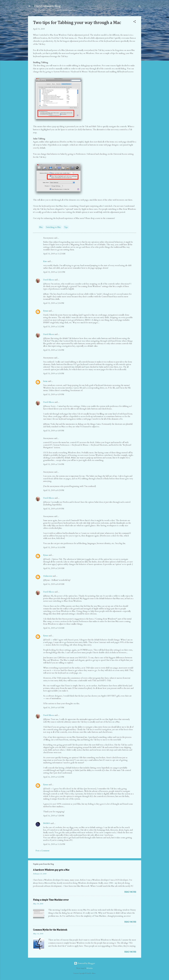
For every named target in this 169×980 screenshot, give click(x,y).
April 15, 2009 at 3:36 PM (54, 350)
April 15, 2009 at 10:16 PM (54, 547)
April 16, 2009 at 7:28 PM (54, 816)
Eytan (46, 311)
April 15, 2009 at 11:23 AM (54, 254)
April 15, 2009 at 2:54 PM (54, 303)
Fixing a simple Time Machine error (51, 900)
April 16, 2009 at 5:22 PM (54, 777)
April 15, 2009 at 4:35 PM (54, 374)
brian (45, 381)
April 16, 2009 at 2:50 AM (54, 568)
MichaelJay (90, 968)
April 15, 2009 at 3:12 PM (54, 327)
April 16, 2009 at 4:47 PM (54, 708)
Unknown (48, 576)
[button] (135, 22)
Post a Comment (42, 851)
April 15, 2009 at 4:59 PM (54, 431)
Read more (130, 892)
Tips (66, 227)
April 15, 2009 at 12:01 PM (54, 272)
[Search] (140, 7)
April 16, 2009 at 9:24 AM (54, 628)
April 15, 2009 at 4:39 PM (54, 394)
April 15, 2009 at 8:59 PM (54, 509)
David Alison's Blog (47, 6)
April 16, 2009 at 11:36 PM (54, 844)
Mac (41, 227)
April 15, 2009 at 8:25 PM (54, 490)
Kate (45, 261)
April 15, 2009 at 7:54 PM (54, 464)
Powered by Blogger (84, 963)
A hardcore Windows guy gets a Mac (51, 870)
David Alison (49, 280)
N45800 (47, 823)
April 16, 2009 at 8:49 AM (54, 584)
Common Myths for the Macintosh (50, 930)
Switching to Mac (53, 227)
